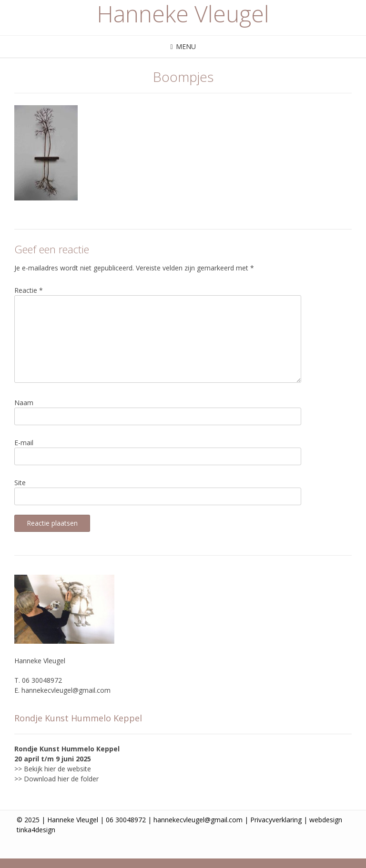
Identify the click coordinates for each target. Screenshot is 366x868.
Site (20, 483)
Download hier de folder (61, 779)
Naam (24, 403)
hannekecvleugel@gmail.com (66, 690)
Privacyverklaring (276, 820)
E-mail (24, 443)
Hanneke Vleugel (183, 14)
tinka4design (36, 830)
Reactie (29, 290)
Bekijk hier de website (57, 769)
